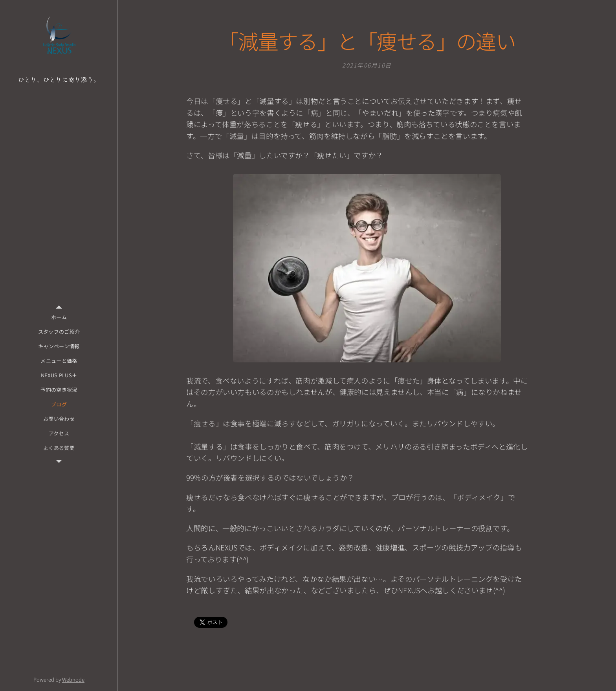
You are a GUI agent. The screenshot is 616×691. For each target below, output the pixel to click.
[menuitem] (59, 317)
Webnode (73, 679)
